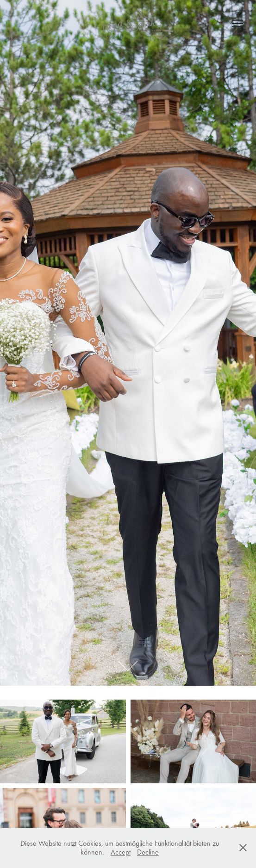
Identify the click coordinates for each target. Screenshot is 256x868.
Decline (148, 852)
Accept (121, 852)
